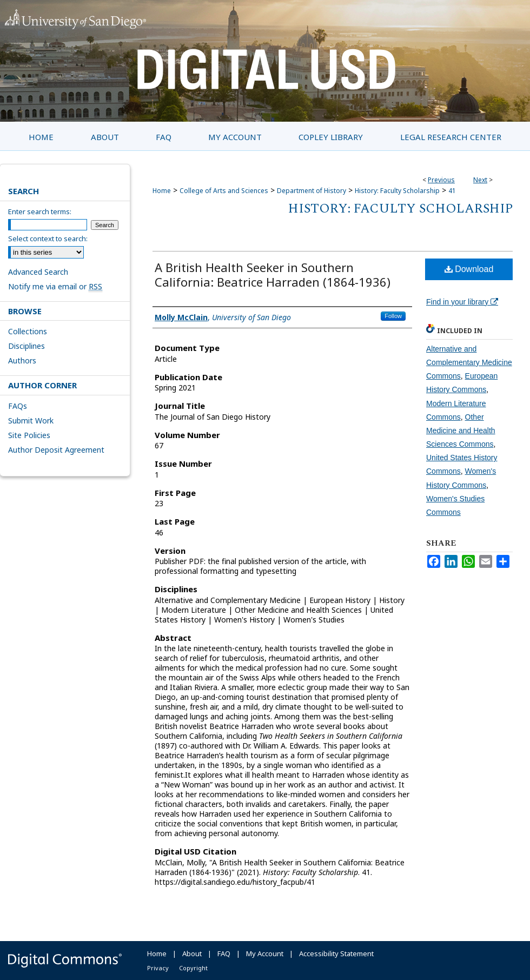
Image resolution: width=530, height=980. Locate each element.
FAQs (18, 406)
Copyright (193, 968)
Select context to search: (48, 239)
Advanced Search (38, 272)
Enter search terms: (40, 211)
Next (480, 180)
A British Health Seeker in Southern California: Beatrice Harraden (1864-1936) (273, 274)
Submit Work (31, 421)
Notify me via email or (55, 286)
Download (469, 269)
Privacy (158, 968)
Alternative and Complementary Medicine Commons (469, 362)
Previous (441, 180)
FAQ (224, 953)
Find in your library (462, 302)
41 (452, 191)
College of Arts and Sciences (224, 191)
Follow (393, 316)
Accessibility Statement (336, 953)
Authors (22, 360)
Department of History (312, 191)
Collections (28, 331)
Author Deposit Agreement (56, 450)
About (192, 953)
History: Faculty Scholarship (397, 191)
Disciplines (27, 346)
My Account (265, 953)
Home (162, 191)
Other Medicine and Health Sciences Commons (461, 431)
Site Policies (29, 435)
